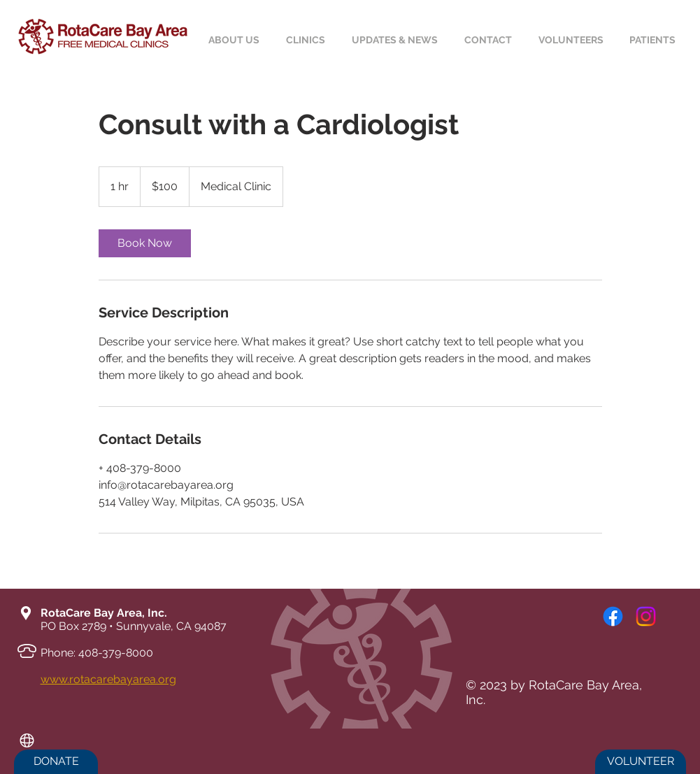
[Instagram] (646, 616)
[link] (145, 243)
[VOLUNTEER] (641, 762)
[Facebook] (613, 616)
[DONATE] (56, 762)
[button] (655, 40)
